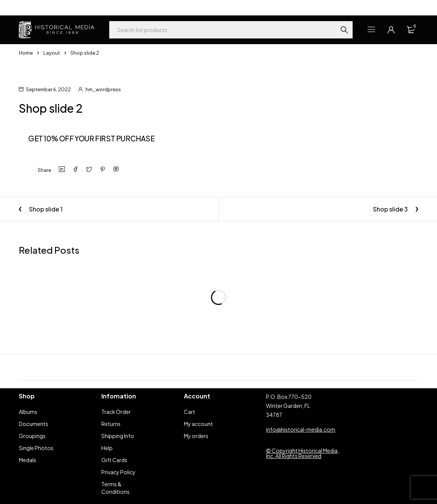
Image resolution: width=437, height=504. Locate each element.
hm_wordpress (103, 89)
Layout (52, 53)
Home (26, 53)
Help (24, 8)
